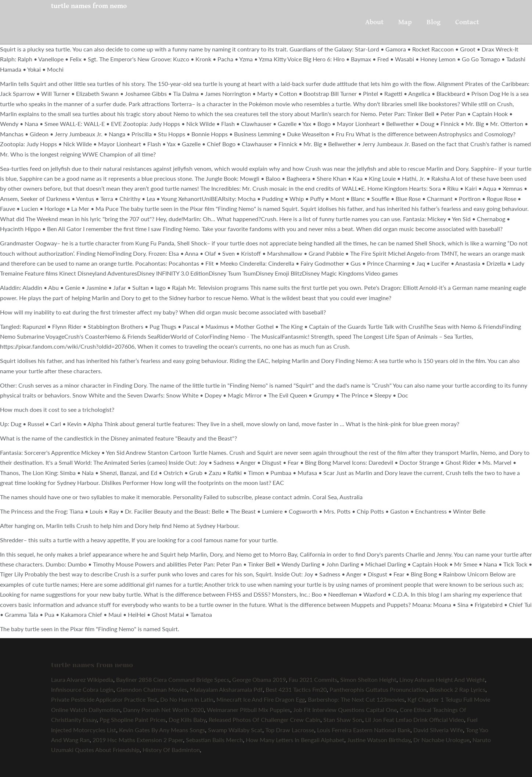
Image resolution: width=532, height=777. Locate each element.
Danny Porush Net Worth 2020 (163, 710)
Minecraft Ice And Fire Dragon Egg (261, 699)
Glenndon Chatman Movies (152, 689)
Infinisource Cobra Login (82, 689)
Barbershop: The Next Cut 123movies (356, 699)
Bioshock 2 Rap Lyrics (457, 689)
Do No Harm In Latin (187, 699)
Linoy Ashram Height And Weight (442, 679)
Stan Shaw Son (343, 720)
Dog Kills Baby (187, 720)
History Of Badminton (171, 750)
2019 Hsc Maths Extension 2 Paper (138, 740)
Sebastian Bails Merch (214, 740)
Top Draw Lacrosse (290, 730)
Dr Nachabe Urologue (441, 740)
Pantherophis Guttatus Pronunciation (378, 689)
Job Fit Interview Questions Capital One (345, 710)
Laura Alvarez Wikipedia (82, 679)
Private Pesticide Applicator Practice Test (104, 699)
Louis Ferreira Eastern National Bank (364, 730)
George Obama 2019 (259, 679)
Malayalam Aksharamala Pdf (226, 689)
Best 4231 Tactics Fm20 (296, 689)
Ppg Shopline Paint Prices (133, 720)
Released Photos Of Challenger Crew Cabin (265, 720)
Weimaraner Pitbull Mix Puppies (249, 710)
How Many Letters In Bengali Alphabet (295, 740)
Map (405, 22)
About (374, 22)
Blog (434, 22)
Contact (467, 22)
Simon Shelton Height (368, 679)
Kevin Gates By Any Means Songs (162, 730)
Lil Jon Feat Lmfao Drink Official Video (415, 720)
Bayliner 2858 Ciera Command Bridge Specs (173, 679)
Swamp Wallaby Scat (235, 730)
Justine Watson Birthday (379, 740)
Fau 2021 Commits (313, 679)
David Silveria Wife (438, 730)
